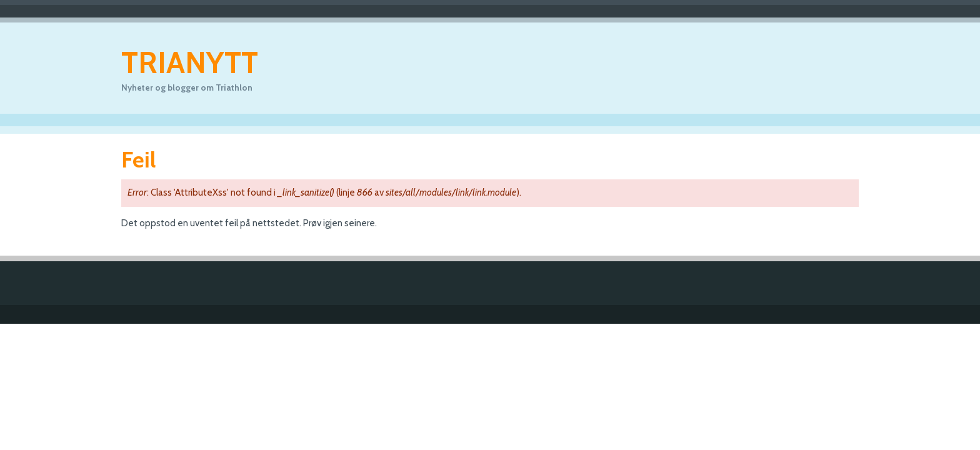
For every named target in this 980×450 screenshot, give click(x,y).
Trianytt (190, 62)
